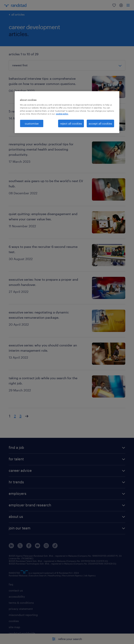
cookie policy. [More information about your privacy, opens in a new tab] (62, 114)
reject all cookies (71, 123)
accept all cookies (100, 123)
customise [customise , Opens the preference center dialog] (32, 123)
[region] (67, 112)
